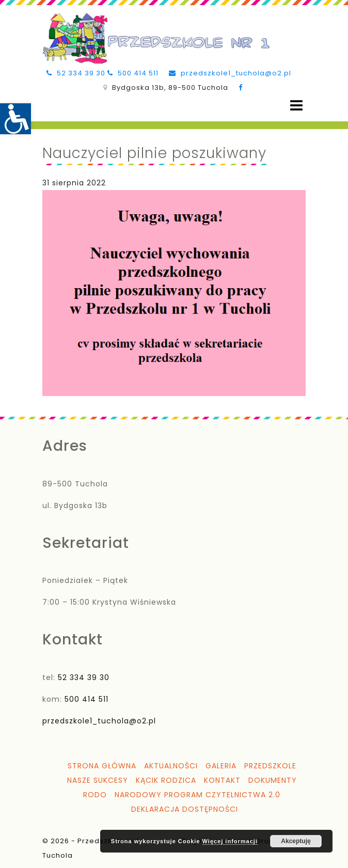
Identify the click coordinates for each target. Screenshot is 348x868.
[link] (15, 119)
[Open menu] (296, 106)
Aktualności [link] (171, 766)
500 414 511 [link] (133, 73)
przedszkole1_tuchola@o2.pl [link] (230, 73)
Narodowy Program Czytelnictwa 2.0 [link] (197, 795)
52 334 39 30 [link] (76, 73)
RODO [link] (95, 795)
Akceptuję (296, 841)
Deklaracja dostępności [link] (185, 809)
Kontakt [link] (222, 780)
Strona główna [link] (102, 766)
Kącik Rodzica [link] (166, 780)
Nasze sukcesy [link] (98, 780)
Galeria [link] (221, 766)
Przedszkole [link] (270, 766)
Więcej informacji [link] (230, 841)
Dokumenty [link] (273, 780)
